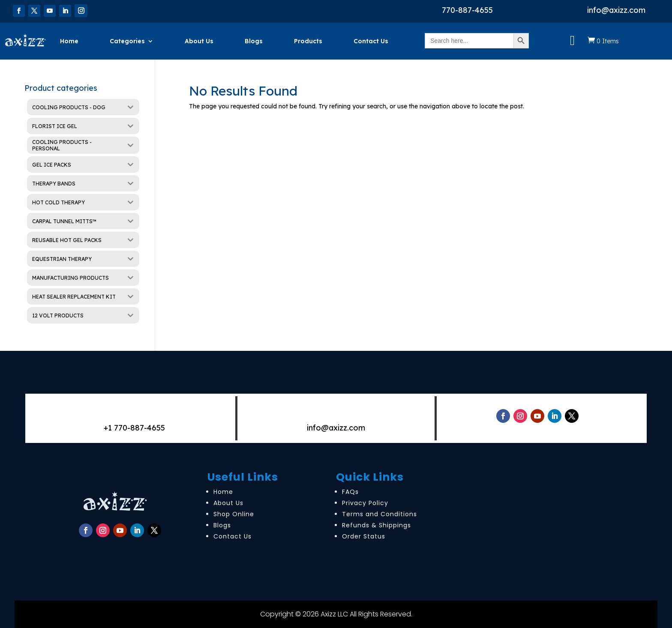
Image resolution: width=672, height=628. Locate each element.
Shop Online (234, 514)
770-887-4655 (467, 10)
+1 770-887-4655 (134, 428)
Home (69, 41)
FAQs (350, 492)
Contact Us (371, 41)
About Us (199, 41)
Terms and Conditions (379, 514)
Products (308, 41)
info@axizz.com (616, 10)
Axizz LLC (334, 614)
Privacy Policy (365, 503)
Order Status (364, 536)
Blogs (254, 41)
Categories (127, 41)
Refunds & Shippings (376, 525)
